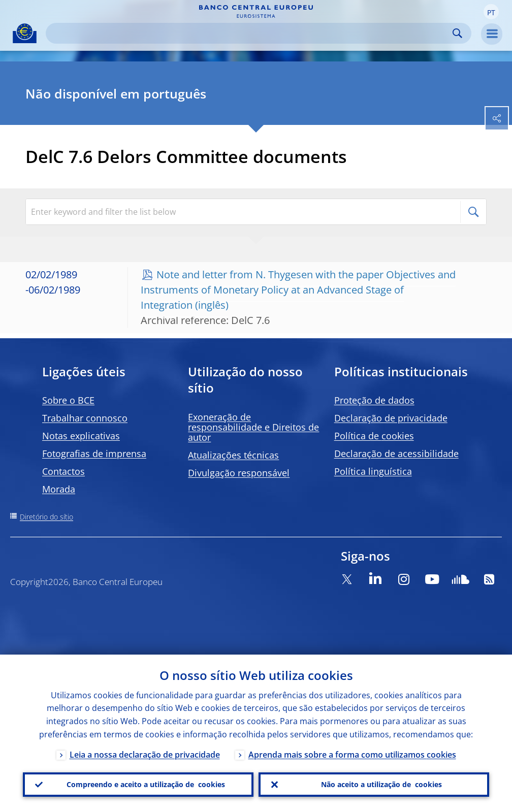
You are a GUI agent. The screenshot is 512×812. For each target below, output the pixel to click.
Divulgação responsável (239, 473)
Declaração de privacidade (391, 418)
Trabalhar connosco (85, 418)
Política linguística (373, 471)
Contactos (63, 471)
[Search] (250, 33)
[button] (491, 12)
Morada (59, 489)
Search (457, 33)
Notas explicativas (81, 436)
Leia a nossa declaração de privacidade (145, 755)
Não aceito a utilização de (381, 785)
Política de (374, 436)
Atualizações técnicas (233, 455)
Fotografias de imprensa (94, 453)
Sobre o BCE (68, 400)
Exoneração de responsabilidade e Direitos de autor (253, 427)
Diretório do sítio (46, 517)
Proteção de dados (374, 400)
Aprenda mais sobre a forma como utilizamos (352, 755)
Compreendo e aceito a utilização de (146, 785)
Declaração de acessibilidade (396, 453)
